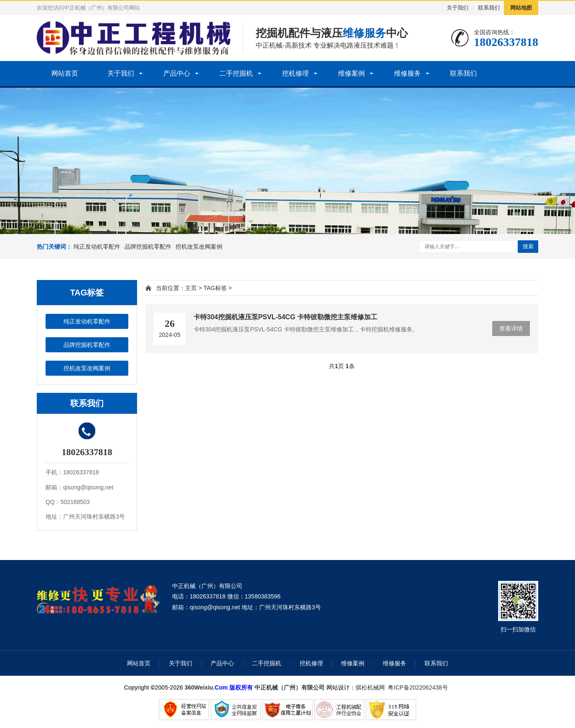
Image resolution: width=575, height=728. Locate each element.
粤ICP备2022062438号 (419, 687)
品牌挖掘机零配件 (148, 247)
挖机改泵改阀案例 (199, 247)
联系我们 (489, 8)
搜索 (528, 246)
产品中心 (177, 73)
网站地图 (521, 8)
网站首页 (65, 73)
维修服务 (407, 73)
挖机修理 (295, 73)
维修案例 (351, 73)
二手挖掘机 (236, 73)
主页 (191, 288)
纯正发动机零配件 (97, 247)
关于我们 (458, 8)
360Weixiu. (200, 687)
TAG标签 (215, 288)
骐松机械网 (370, 687)
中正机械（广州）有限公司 (290, 687)
